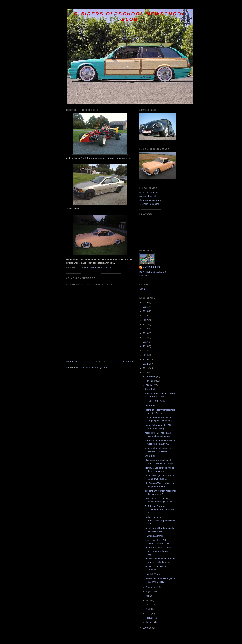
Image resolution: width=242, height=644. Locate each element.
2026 (146, 302)
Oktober (150, 385)
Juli (147, 596)
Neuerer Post (72, 361)
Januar (149, 622)
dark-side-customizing (150, 200)
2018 (146, 337)
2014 (146, 355)
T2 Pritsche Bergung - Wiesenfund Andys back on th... (159, 509)
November (151, 381)
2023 (146, 316)
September (151, 587)
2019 (146, 333)
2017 (146, 342)
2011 (146, 368)
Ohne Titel (150, 389)
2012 (146, 364)
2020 (146, 329)
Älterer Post (129, 361)
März (148, 613)
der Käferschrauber (149, 192)
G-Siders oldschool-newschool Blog (130, 17)
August (149, 592)
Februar (150, 618)
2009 (146, 628)
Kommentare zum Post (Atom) (92, 367)
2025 (146, 307)
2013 (146, 359)
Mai (148, 605)
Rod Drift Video (152, 574)
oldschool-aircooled (149, 196)
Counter (143, 289)
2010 (146, 373)
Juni (148, 600)
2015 (146, 351)
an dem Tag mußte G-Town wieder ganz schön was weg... (158, 551)
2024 (146, 311)
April (148, 609)
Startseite (101, 361)
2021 (146, 324)
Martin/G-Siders (152, 267)
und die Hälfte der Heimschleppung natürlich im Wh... (160, 520)
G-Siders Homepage (149, 204)
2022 (146, 320)
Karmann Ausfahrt (154, 536)
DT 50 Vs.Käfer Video (155, 401)
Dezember (151, 376)
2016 (146, 346)
